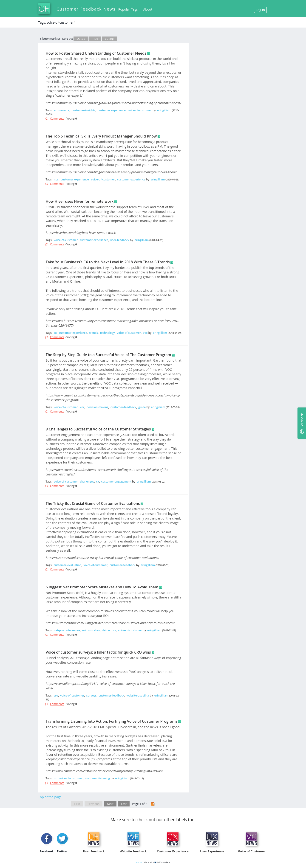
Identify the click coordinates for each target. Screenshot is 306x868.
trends (93, 333)
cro (56, 695)
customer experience (112, 110)
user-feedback (120, 240)
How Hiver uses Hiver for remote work (80, 201)
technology (108, 333)
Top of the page (50, 797)
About (148, 9)
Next (110, 804)
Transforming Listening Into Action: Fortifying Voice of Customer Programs (112, 721)
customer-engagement (116, 482)
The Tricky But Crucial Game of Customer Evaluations (93, 503)
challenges (87, 482)
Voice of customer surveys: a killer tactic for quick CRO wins (98, 652)
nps (56, 179)
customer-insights (84, 110)
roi (84, 630)
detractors (109, 630)
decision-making (98, 407)
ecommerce (62, 110)
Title (95, 39)
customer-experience (131, 179)
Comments (57, 119)
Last (124, 804)
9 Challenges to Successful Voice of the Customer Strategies (98, 429)
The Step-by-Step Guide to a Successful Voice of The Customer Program (108, 355)
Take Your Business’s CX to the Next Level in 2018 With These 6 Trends (108, 262)
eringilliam (164, 110)
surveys (91, 695)
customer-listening (97, 778)
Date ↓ (81, 39)
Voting (109, 39)
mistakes (94, 630)
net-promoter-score (67, 630)
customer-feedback (123, 407)
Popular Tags (128, 9)
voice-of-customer (140, 110)
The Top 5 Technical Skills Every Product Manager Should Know (101, 136)
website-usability (138, 695)
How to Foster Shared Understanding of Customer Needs (96, 53)
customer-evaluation (68, 565)
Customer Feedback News (86, 9)
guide (142, 407)
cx (55, 333)
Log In (260, 10)
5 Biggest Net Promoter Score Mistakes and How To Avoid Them (102, 587)
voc (145, 333)
